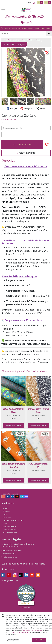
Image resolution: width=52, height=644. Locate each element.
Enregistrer (27, 109)
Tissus (15, 40)
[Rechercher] (49, 34)
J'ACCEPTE (39, 640)
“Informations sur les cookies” (32, 630)
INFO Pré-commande (9, 533)
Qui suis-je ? (6, 517)
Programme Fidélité (9, 527)
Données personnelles (9, 557)
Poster (41, 109)
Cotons (23, 40)
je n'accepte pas (13, 640)
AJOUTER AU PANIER (22, 145)
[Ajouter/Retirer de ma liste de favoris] (47, 145)
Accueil (6, 40)
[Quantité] (6, 135)
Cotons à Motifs (35, 40)
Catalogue (6, 511)
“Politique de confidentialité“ (20, 632)
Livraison (5, 523)
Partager (12, 109)
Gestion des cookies (8, 554)
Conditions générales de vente (12, 520)
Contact (28, 3)
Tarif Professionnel (9, 530)
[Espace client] (34, 3)
